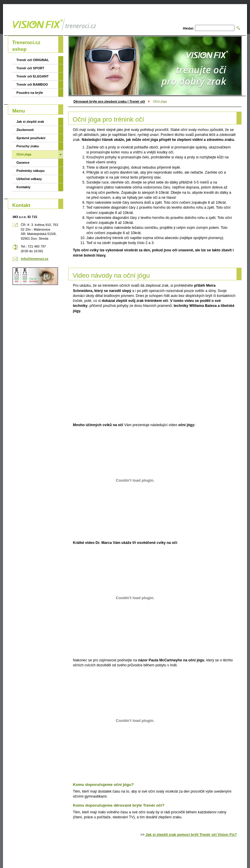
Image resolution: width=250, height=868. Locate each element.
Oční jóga (24, 154)
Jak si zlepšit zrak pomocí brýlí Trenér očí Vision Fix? (191, 835)
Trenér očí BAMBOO (32, 84)
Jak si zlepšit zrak (30, 122)
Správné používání (31, 138)
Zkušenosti (25, 130)
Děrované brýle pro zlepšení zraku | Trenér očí (109, 101)
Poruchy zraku (28, 146)
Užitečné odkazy (29, 179)
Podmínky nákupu (30, 171)
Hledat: (189, 28)
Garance (23, 162)
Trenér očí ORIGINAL (33, 60)
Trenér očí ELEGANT (32, 76)
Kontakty (23, 187)
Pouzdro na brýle (30, 93)
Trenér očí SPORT (30, 68)
